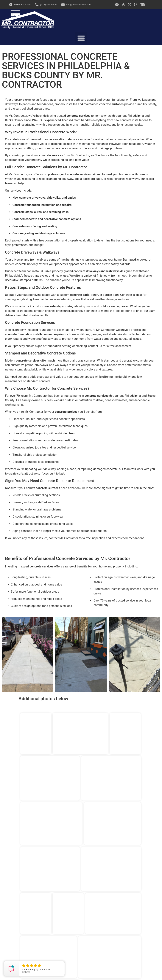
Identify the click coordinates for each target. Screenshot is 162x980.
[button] (81, 38)
